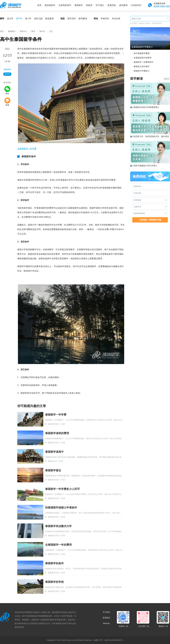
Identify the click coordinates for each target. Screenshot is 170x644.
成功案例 (123, 5)
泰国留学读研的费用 (57, 433)
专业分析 (116, 19)
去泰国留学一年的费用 (58, 545)
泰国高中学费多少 (142, 71)
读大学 (10, 19)
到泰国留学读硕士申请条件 (61, 508)
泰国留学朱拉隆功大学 (58, 526)
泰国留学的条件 (54, 563)
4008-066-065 (162, 6)
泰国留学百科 (53, 424)
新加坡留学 (50, 5)
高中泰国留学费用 (142, 53)
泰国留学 (79, 5)
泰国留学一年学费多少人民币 (62, 489)
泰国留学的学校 (54, 582)
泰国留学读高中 (54, 452)
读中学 (19, 19)
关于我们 (100, 5)
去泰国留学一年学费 (27, 149)
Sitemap (106, 623)
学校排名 (105, 19)
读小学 (28, 19)
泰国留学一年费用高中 (144, 62)
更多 (167, 79)
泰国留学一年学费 (56, 415)
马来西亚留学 (65, 5)
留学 (33, 31)
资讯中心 (23, 31)
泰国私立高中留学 (142, 66)
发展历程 (112, 5)
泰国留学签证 (53, 470)
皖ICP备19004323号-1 (114, 640)
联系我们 (107, 618)
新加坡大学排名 (145, 23)
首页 (39, 5)
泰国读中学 (52, 461)
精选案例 (49, 19)
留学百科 (72, 19)
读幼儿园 (38, 19)
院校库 (89, 5)
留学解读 (83, 19)
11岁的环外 (136, 5)
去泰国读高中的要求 (143, 58)
